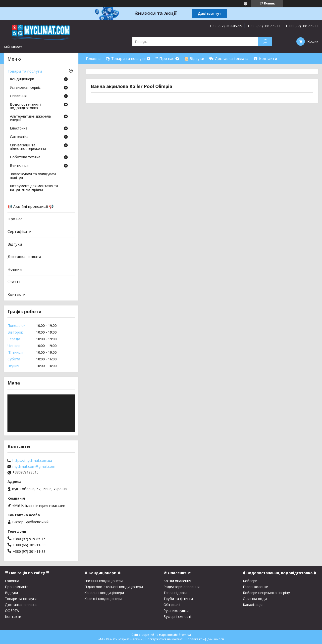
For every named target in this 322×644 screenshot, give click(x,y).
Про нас (15, 219)
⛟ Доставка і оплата (229, 58)
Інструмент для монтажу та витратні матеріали (34, 188)
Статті (14, 282)
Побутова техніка (25, 157)
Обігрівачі (172, 605)
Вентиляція (20, 166)
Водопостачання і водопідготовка (26, 106)
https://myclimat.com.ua (32, 461)
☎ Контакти (265, 58)
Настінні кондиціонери (104, 581)
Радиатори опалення (182, 587)
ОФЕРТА (12, 611)
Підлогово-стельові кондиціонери (114, 587)
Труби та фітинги (178, 599)
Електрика (19, 129)
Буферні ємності (177, 617)
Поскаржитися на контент (164, 639)
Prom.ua (185, 635)
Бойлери (250, 581)
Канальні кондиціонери (104, 593)
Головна (93, 58)
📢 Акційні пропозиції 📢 (31, 206)
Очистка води (255, 599)
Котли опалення (177, 581)
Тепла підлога (175, 593)
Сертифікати (19, 231)
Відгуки (15, 244)
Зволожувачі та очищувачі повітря (33, 176)
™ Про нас (165, 58)
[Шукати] (265, 42)
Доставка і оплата (24, 257)
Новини (15, 269)
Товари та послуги (25, 71)
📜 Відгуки (194, 58)
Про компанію (17, 587)
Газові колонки (256, 587)
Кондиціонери (22, 79)
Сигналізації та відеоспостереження (28, 147)
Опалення (18, 96)
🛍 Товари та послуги (126, 58)
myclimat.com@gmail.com (34, 467)
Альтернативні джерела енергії (30, 118)
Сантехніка (19, 137)
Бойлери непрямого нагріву (266, 593)
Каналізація (253, 605)
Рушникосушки (176, 611)
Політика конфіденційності (205, 639)
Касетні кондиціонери (103, 599)
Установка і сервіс (25, 88)
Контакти (16, 294)
